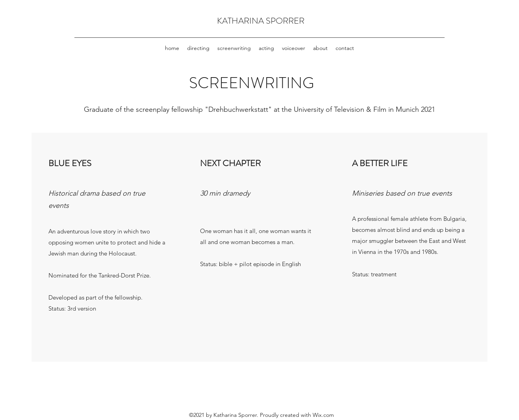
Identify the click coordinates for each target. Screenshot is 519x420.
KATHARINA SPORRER (261, 21)
